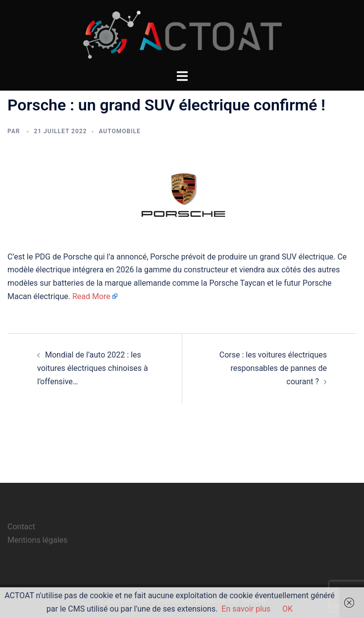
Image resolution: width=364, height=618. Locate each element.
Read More (91, 296)
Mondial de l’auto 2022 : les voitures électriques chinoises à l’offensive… (93, 368)
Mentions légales (37, 540)
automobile (119, 131)
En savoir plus (246, 609)
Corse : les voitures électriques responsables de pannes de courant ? (273, 368)
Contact (21, 527)
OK (287, 609)
